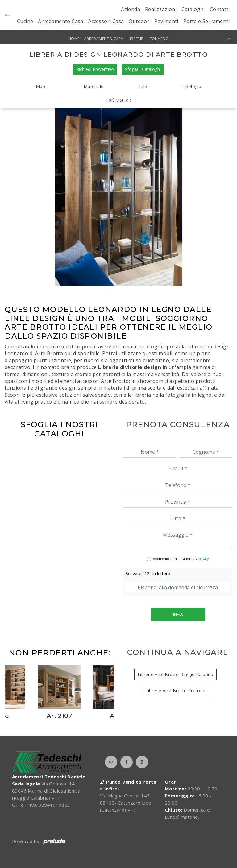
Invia (178, 614)
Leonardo (158, 39)
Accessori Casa (106, 21)
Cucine (25, 21)
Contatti (220, 9)
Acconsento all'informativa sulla (181, 559)
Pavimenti (166, 21)
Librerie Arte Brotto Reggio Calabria (175, 674)
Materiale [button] (94, 86)
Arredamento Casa (60, 21)
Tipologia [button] (192, 86)
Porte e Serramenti (206, 21)
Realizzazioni (161, 9)
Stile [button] (143, 86)
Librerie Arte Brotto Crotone (175, 690)
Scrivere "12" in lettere (148, 573)
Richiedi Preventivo (95, 69)
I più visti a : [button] (119, 100)
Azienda (131, 9)
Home (74, 39)
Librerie (135, 39)
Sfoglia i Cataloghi (143, 69)
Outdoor (139, 21)
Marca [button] (42, 86)
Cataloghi (193, 9)
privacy (204, 559)
